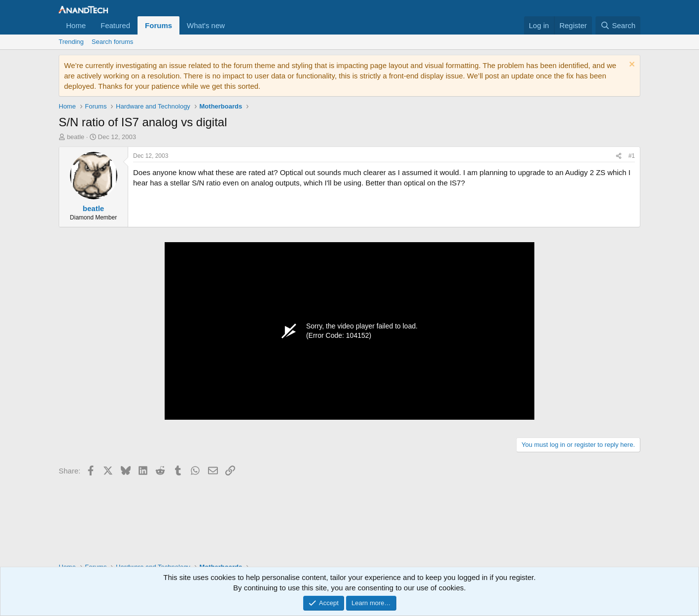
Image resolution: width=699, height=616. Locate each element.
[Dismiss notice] (631, 65)
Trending (71, 42)
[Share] (619, 156)
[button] (233, 25)
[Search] (618, 25)
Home (76, 25)
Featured (115, 25)
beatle (76, 137)
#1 (632, 156)
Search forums (113, 42)
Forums (158, 25)
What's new (206, 25)
